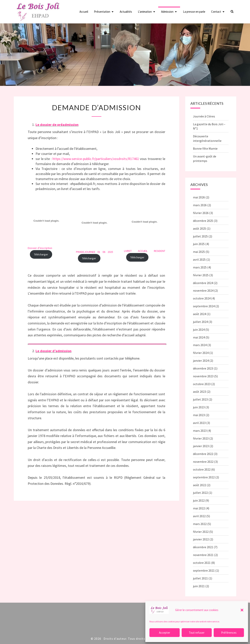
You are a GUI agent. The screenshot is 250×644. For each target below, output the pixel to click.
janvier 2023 (201, 446)
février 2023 (201, 438)
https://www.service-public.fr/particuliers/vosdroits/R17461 (96, 159)
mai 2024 (199, 337)
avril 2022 (199, 516)
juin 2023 (199, 407)
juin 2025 (199, 244)
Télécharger (41, 254)
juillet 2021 (200, 578)
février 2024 (201, 353)
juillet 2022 (200, 493)
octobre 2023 (202, 384)
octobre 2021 (202, 563)
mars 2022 (200, 524)
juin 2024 (199, 330)
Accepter (165, 633)
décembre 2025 (203, 221)
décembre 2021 (203, 547)
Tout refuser (197, 633)
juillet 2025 (200, 236)
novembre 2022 (203, 462)
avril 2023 (199, 423)
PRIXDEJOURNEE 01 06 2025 (95, 252)
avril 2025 (199, 259)
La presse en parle (194, 12)
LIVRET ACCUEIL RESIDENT (145, 251)
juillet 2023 (200, 399)
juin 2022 (199, 500)
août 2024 (200, 314)
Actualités (126, 12)
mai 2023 (199, 415)
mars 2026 (200, 205)
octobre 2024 (202, 298)
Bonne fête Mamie (205, 148)
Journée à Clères (204, 116)
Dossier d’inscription (40, 248)
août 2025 (200, 228)
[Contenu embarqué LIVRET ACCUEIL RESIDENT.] (145, 222)
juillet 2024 (200, 322)
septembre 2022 (204, 477)
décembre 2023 (203, 368)
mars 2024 (200, 345)
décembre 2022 (203, 454)
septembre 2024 (204, 306)
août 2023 (200, 392)
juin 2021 (199, 586)
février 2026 (201, 213)
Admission (167, 12)
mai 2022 (199, 508)
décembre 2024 (203, 283)
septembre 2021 (204, 570)
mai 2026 (199, 197)
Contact (216, 12)
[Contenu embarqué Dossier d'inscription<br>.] (46, 221)
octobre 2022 (202, 469)
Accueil (84, 12)
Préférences (229, 633)
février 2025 (201, 275)
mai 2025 (199, 252)
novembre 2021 (203, 555)
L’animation (145, 12)
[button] (242, 610)
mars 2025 (200, 267)
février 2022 (201, 532)
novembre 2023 (203, 376)
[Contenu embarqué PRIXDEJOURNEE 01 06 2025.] (95, 223)
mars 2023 (200, 431)
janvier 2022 (201, 539)
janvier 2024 (201, 361)
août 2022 (200, 485)
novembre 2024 (203, 290)
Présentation (102, 12)
